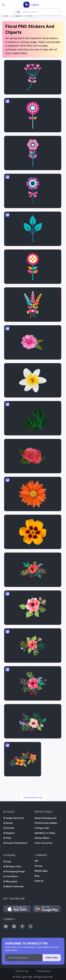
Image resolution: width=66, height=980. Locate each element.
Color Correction (44, 843)
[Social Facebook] (22, 926)
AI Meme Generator (14, 886)
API (36, 861)
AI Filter (7, 838)
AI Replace (9, 833)
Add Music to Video (45, 833)
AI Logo (7, 862)
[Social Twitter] (31, 926)
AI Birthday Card (12, 866)
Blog (37, 876)
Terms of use (22, 971)
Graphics (18, 16)
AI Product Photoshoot (15, 843)
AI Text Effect (11, 876)
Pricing (38, 866)
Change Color (42, 828)
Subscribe (52, 958)
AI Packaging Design (14, 871)
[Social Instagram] (14, 926)
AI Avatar (8, 823)
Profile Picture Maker (46, 823)
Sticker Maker (42, 838)
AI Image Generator (14, 818)
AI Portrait (9, 828)
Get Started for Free (33, 798)
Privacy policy (44, 971)
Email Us (39, 881)
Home (5, 16)
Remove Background (45, 818)
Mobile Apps (41, 871)
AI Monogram (10, 881)
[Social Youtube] (6, 926)
